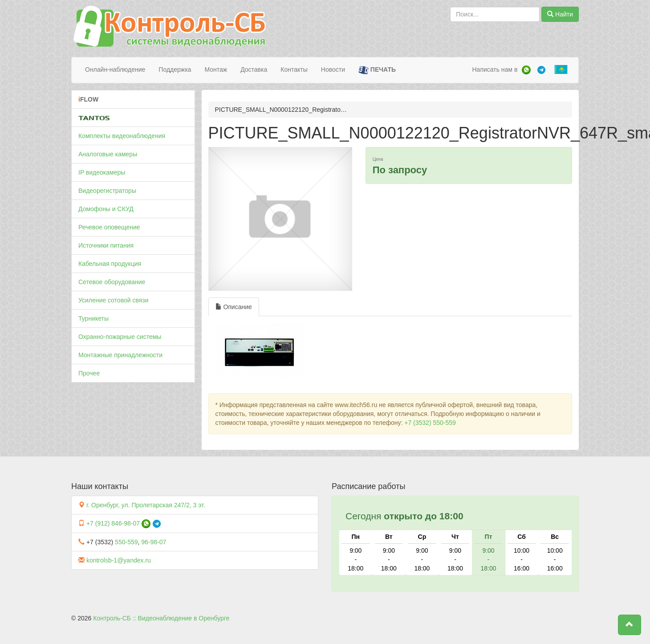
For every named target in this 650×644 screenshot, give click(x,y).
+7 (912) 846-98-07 (113, 523)
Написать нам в (495, 69)
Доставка (254, 69)
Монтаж (216, 69)
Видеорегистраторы (107, 191)
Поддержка (175, 69)
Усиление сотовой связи (114, 300)
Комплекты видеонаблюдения (122, 136)
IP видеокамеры (102, 172)
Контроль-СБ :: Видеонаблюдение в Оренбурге (161, 618)
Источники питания (106, 245)
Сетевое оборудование (112, 282)
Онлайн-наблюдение (115, 69)
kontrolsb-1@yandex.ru (119, 560)
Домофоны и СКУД (106, 209)
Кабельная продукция (110, 264)
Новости (333, 69)
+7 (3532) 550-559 (430, 423)
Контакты (294, 69)
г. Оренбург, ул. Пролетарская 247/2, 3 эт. (146, 505)
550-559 (126, 542)
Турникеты (93, 318)
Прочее (89, 373)
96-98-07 (154, 542)
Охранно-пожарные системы (120, 337)
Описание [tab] (234, 307)
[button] (630, 625)
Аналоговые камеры (108, 154)
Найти (560, 14)
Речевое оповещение (109, 227)
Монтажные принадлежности (120, 355)
